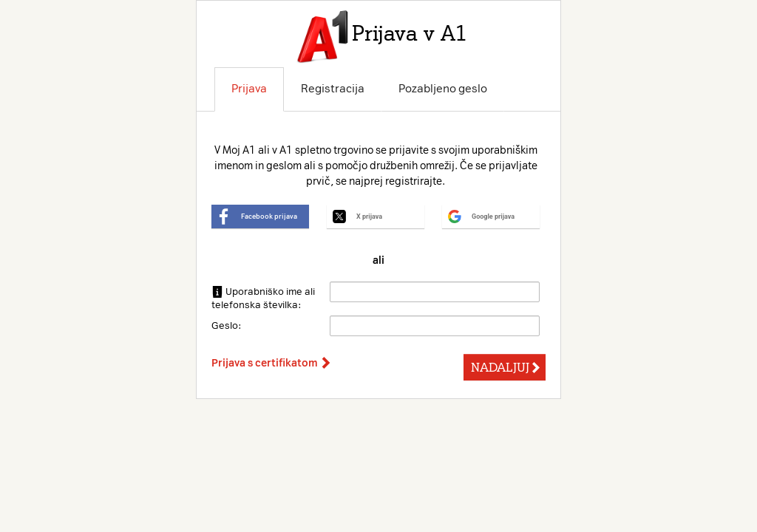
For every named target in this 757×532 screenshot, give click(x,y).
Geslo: (226, 325)
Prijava (249, 89)
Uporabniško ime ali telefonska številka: (263, 298)
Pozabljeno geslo (443, 89)
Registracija (333, 89)
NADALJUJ (506, 367)
